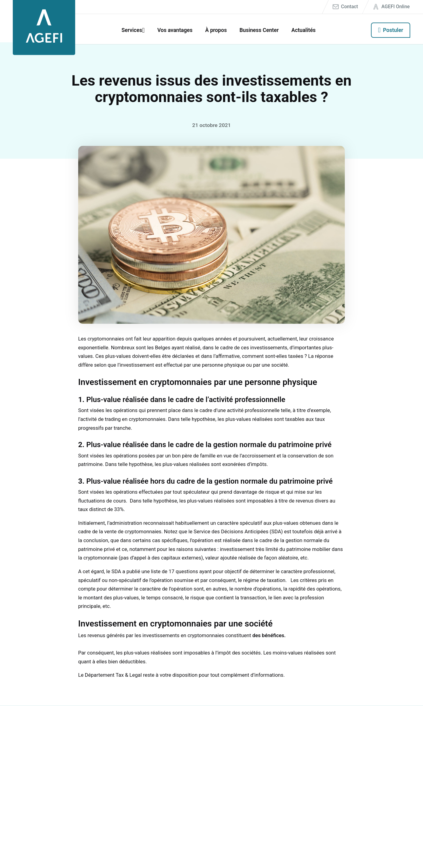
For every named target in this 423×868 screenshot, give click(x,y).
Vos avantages (175, 30)
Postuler (393, 30)
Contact (350, 7)
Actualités (303, 30)
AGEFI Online (395, 7)
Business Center (259, 30)
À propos (216, 30)
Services (132, 30)
